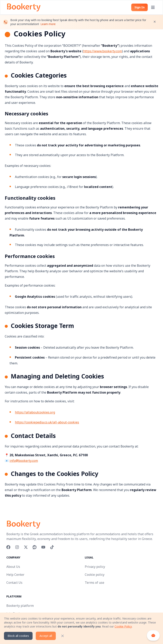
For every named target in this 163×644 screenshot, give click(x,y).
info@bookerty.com (24, 461)
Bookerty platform (20, 606)
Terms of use (95, 583)
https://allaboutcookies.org (35, 412)
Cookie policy (95, 575)
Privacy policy (95, 567)
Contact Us (14, 583)
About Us (13, 567)
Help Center (15, 575)
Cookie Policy (123, 626)
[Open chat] (153, 635)
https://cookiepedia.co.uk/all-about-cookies (47, 422)
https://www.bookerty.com (103, 51)
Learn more (48, 26)
